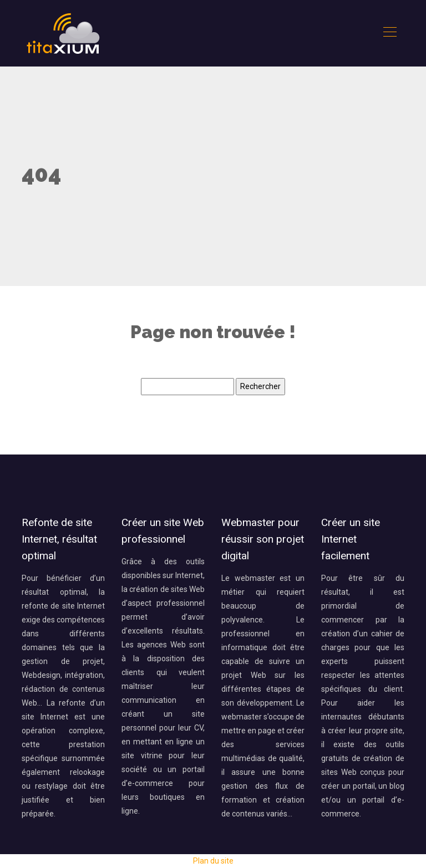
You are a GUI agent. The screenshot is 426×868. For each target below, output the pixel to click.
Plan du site (213, 861)
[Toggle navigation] (389, 33)
